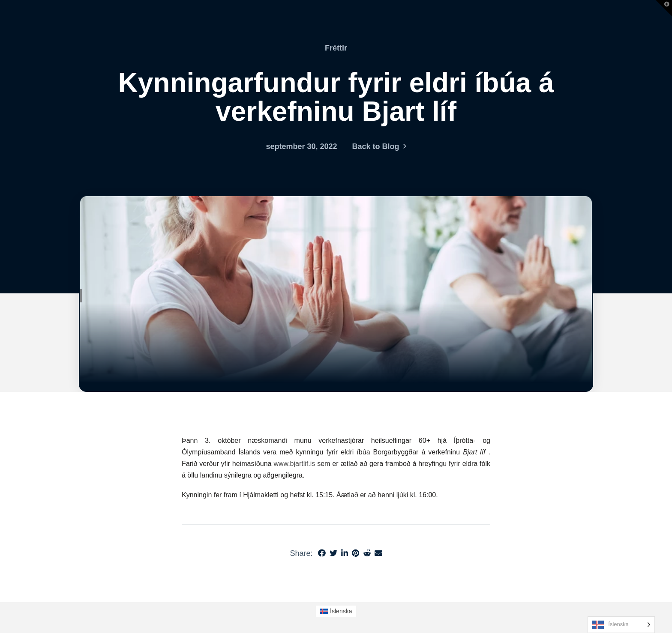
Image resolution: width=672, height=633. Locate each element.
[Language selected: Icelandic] (621, 625)
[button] (664, 8)
